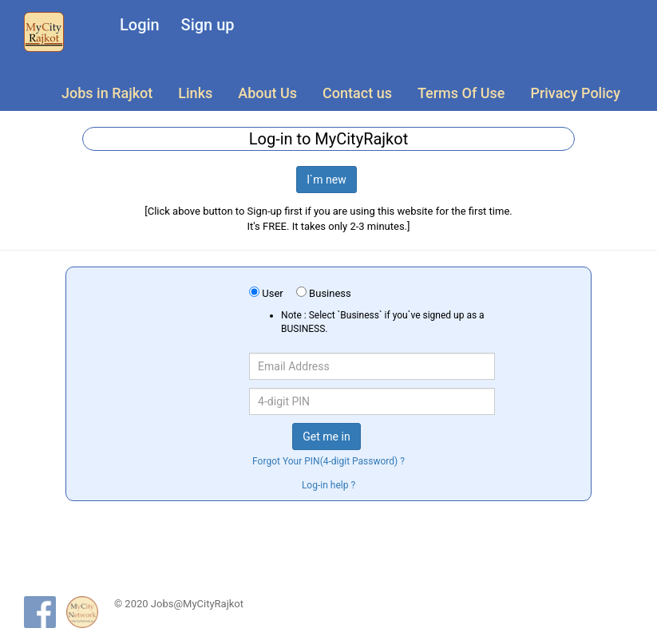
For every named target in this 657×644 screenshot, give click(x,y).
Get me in (326, 437)
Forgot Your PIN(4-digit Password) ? (328, 461)
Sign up (208, 25)
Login (140, 25)
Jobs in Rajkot (107, 93)
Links (195, 93)
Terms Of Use (461, 93)
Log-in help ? (328, 485)
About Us (267, 93)
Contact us (357, 93)
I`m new (327, 180)
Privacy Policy (575, 93)
